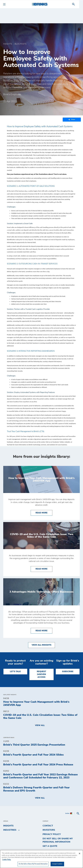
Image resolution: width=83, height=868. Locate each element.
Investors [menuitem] (49, 830)
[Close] (80, 853)
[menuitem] (77, 4)
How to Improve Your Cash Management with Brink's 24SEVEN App (36, 703)
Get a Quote (50, 846)
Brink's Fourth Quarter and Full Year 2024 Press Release (38, 765)
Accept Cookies (57, 864)
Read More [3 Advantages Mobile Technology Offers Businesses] (44, 630)
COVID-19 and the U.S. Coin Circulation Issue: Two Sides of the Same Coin (40, 717)
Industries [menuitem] (10, 830)
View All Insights (41, 645)
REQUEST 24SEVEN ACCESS (41, 674)
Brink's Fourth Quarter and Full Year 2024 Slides (33, 755)
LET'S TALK (15, 672)
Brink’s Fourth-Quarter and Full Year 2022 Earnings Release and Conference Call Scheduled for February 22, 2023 (40, 776)
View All (40, 725)
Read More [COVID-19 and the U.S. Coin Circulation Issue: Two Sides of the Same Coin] (44, 569)
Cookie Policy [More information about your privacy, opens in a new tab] (7, 860)
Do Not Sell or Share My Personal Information (58, 840)
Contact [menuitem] (48, 826)
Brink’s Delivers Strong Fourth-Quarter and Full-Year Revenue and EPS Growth (36, 789)
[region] (41, 859)
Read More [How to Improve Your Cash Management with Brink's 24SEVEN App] (44, 513)
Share (72, 120)
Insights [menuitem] (8, 826)
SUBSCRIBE (68, 672)
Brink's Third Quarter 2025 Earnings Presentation (34, 745)
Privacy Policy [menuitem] (52, 834)
